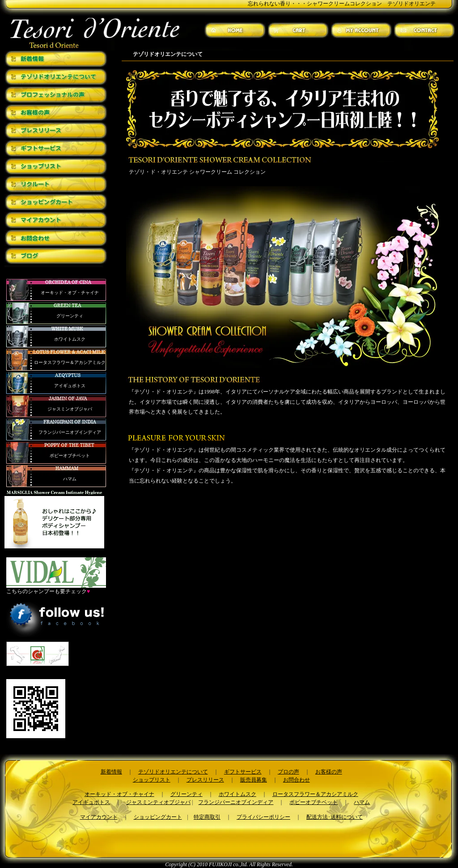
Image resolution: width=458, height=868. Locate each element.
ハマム (70, 479)
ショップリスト (152, 780)
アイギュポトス (70, 386)
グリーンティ (70, 316)
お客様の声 (329, 772)
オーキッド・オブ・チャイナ (70, 293)
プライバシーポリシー (263, 817)
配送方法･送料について (335, 817)
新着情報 (111, 772)
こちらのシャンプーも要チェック (56, 589)
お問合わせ (297, 780)
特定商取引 (207, 817)
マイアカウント (99, 817)
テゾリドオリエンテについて (173, 772)
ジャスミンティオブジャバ (158, 802)
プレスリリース (205, 780)
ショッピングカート (158, 817)
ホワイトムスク (70, 339)
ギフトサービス (243, 772)
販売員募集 (254, 780)
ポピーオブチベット (70, 455)
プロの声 (288, 772)
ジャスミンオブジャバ (70, 409)
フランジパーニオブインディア (70, 432)
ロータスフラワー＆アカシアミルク (70, 362)
